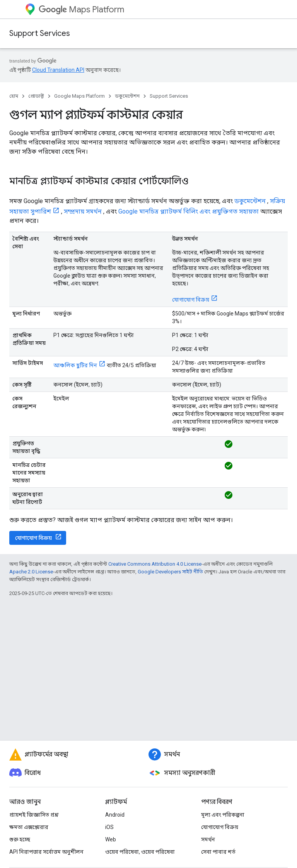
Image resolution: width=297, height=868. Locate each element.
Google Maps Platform (79, 96)
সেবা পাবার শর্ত (218, 852)
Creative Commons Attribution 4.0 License (155, 564)
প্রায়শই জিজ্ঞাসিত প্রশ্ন (34, 815)
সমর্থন (208, 839)
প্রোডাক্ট (36, 96)
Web (111, 839)
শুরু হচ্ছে (20, 839)
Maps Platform (81, 9)
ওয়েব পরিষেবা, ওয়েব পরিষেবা (140, 852)
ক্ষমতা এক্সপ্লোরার (29, 827)
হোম (14, 96)
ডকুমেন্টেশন (127, 96)
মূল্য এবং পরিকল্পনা (223, 815)
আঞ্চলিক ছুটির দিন (75, 365)
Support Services (40, 33)
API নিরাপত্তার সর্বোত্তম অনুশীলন (46, 852)
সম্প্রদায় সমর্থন (83, 211)
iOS (109, 827)
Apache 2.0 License (31, 572)
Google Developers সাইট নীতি (170, 572)
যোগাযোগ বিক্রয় (191, 300)
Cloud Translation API (58, 70)
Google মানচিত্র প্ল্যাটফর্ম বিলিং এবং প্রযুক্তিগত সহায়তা (189, 211)
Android (115, 815)
